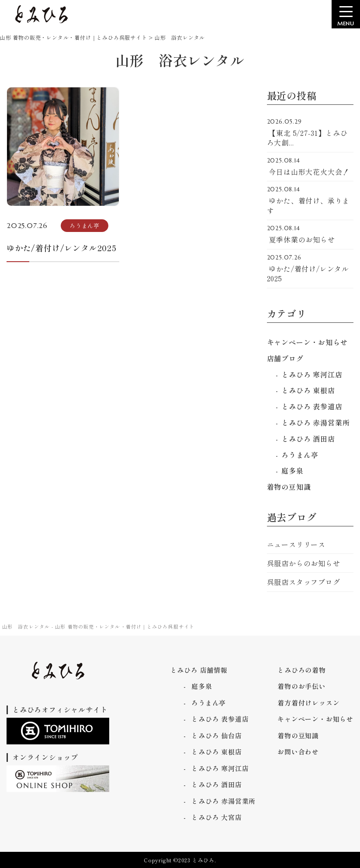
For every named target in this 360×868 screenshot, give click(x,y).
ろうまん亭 (300, 455)
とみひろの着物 (302, 670)
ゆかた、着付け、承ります (310, 201)
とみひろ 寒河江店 (312, 374)
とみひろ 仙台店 (216, 735)
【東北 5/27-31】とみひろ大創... (310, 133)
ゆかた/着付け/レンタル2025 (310, 269)
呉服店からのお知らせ (304, 563)
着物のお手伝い (302, 686)
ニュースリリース (296, 544)
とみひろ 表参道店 (312, 406)
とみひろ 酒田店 (308, 439)
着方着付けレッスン (308, 703)
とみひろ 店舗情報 (199, 670)
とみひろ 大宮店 (216, 817)
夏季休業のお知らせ (310, 235)
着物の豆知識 (289, 487)
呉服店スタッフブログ (304, 582)
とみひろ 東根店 (308, 390)
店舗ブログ (285, 358)
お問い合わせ (298, 752)
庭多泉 (292, 470)
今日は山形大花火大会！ (310, 167)
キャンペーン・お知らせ (307, 342)
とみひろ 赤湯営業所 (315, 422)
